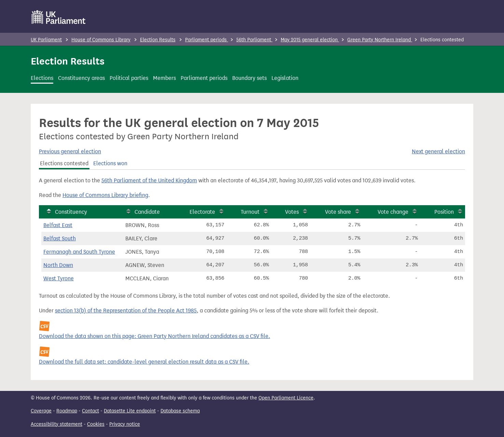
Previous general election (70, 151)
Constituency (71, 212)
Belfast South (60, 238)
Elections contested (64, 163)
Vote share (338, 212)
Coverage (41, 411)
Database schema (180, 411)
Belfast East (58, 225)
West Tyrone (59, 278)
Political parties (129, 78)
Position (444, 212)
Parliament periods (207, 40)
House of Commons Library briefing (105, 195)
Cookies (96, 424)
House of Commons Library (101, 40)
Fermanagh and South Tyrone (79, 252)
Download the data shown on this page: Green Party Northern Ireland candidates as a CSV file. (155, 336)
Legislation (285, 78)
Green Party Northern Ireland (380, 40)
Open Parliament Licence (286, 398)
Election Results (158, 40)
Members (164, 78)
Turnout (250, 212)
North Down (58, 265)
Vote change (393, 212)
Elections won (110, 163)
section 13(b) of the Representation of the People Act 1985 (126, 311)
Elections (42, 78)
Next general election (438, 151)
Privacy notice (125, 424)
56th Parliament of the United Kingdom (149, 180)
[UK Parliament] (59, 17)
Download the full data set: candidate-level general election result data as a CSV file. (144, 362)
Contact (90, 411)
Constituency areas (81, 78)
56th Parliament (254, 40)
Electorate (202, 212)
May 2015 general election (310, 40)
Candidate (147, 212)
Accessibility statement (57, 424)
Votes (292, 212)
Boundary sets (249, 78)
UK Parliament (46, 40)
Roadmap (67, 411)
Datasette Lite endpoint (130, 411)
